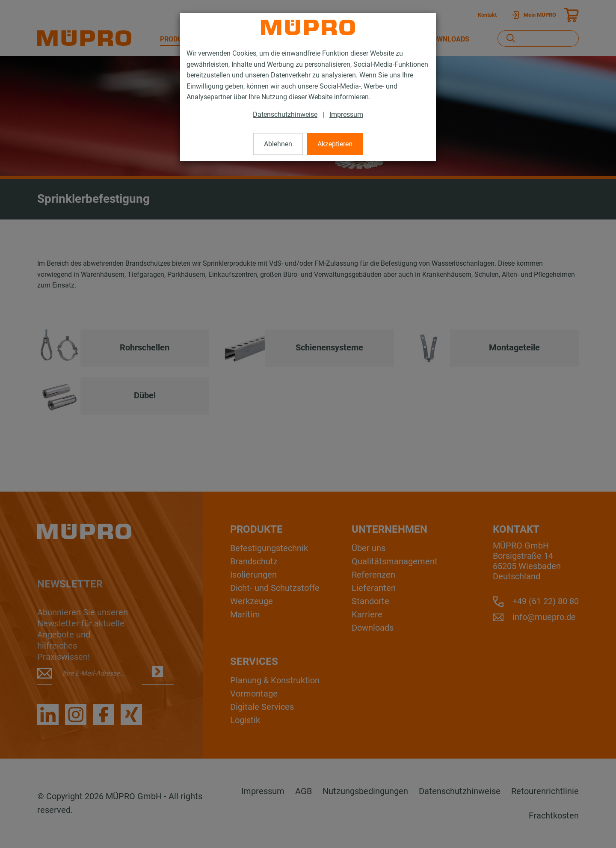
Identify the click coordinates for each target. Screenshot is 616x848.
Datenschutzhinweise (285, 114)
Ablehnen (278, 144)
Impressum (346, 114)
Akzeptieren (335, 144)
